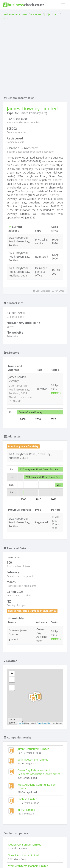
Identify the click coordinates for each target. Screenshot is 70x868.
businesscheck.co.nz (15, 14)
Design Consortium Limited (25, 776)
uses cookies (28, 858)
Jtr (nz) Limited (26, 741)
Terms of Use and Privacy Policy (35, 855)
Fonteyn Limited (27, 730)
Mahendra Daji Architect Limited (28, 818)
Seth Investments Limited (33, 691)
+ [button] (12, 605)
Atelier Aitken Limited (21, 829)
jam (56, 14)
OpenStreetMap (44, 654)
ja (49, 14)
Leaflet (21, 654)
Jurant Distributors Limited (33, 680)
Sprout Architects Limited (23, 786)
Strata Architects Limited (23, 808)
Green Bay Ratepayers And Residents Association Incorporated (39, 703)
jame (6, 18)
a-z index (36, 14)
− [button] (12, 611)
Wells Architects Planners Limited (28, 797)
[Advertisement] (35, 57)
